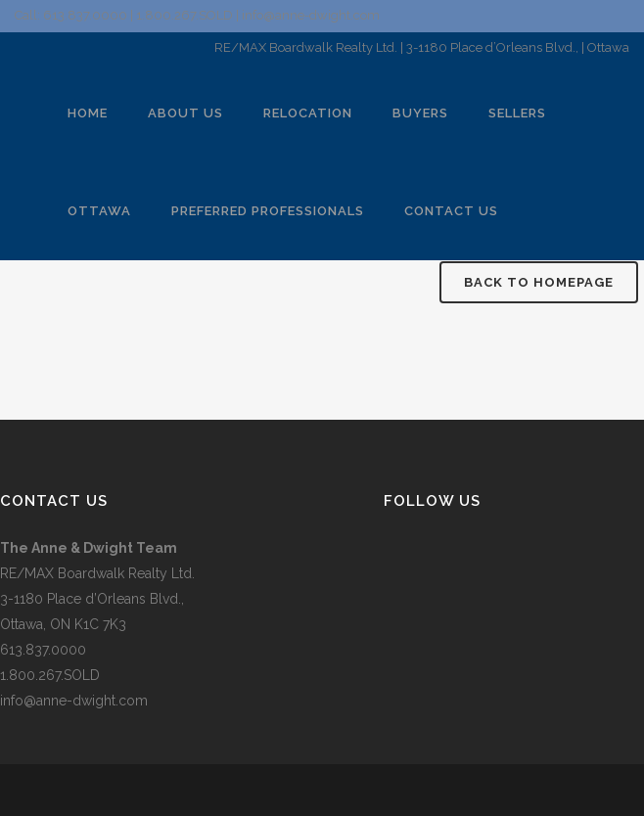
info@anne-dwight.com (74, 701)
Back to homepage (539, 282)
